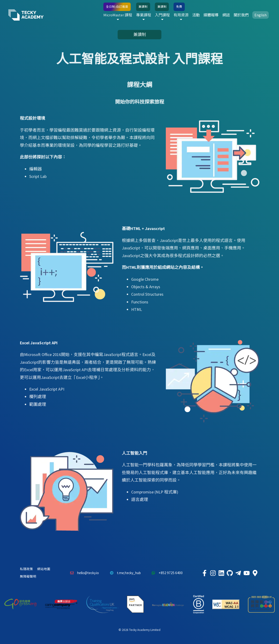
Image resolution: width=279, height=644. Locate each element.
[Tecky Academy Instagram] (213, 573)
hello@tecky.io (83, 573)
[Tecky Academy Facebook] (205, 573)
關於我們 (241, 15)
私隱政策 (26, 569)
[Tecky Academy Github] (230, 573)
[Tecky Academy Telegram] (238, 573)
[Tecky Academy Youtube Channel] (247, 573)
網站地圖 (44, 569)
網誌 (226, 15)
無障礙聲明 (28, 577)
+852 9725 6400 (166, 573)
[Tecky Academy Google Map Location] (255, 573)
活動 (196, 15)
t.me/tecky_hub (124, 573)
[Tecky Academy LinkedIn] (221, 573)
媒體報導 (211, 15)
